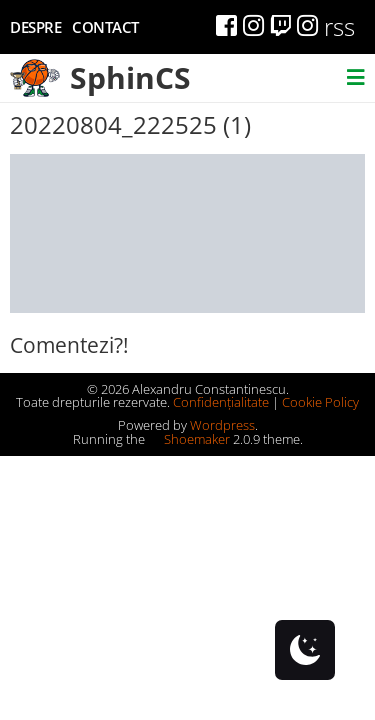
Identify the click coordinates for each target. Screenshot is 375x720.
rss (339, 26)
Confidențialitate (221, 402)
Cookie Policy (320, 402)
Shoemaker (189, 439)
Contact (105, 27)
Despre (35, 27)
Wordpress (222, 425)
